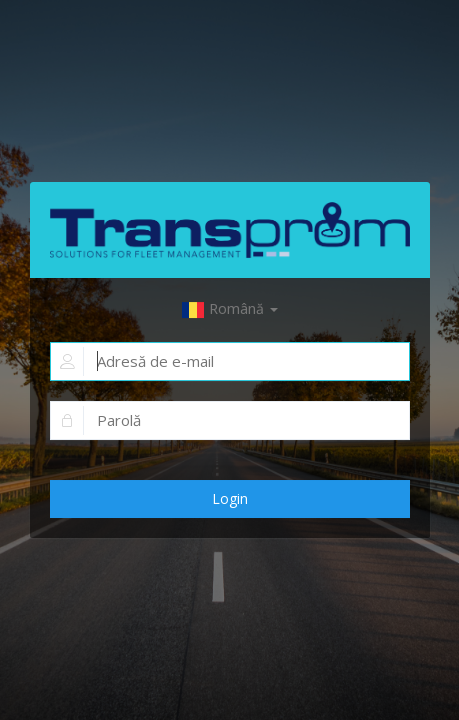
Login (230, 498)
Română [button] (229, 308)
